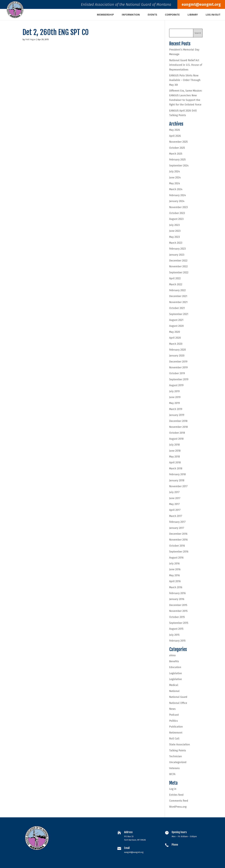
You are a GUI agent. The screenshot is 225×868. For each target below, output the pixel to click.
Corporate (172, 15)
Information (131, 15)
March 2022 (176, 284)
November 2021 (178, 302)
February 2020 (178, 350)
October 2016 (177, 546)
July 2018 (174, 445)
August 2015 (176, 629)
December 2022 (178, 261)
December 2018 (178, 421)
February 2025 (177, 160)
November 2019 (178, 367)
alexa (172, 655)
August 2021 (176, 320)
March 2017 (176, 516)
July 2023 (174, 225)
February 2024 (178, 195)
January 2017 (177, 528)
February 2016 (177, 593)
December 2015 (178, 605)
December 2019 (178, 362)
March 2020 (176, 344)
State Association (180, 744)
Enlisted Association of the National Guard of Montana (126, 5)
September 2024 (179, 166)
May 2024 (175, 183)
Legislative (175, 673)
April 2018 (175, 462)
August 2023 (176, 219)
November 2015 (178, 611)
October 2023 (177, 213)
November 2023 (178, 207)
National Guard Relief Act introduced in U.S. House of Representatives (186, 65)
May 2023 (174, 237)
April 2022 (175, 278)
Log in (173, 789)
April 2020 (175, 338)
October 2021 (177, 308)
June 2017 (175, 498)
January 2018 (177, 480)
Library (193, 15)
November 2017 (178, 486)
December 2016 (178, 534)
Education (175, 667)
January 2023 (177, 255)
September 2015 (179, 623)
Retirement (176, 733)
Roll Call (174, 739)
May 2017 (174, 504)
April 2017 (175, 510)
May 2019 (174, 403)
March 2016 (176, 587)
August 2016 (176, 558)
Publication (176, 727)
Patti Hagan (30, 40)
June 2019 (175, 397)
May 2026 (175, 130)
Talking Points (178, 750)
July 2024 (174, 171)
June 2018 (175, 451)
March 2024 (176, 189)
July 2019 (174, 391)
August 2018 (176, 439)
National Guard (178, 697)
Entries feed (176, 795)
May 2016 (174, 575)
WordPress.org (178, 807)
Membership (105, 15)
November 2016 (178, 540)
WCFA (172, 774)
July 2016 (174, 564)
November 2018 (178, 427)
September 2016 (179, 552)
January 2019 (177, 415)
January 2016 (177, 599)
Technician (175, 756)
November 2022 (178, 266)
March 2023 (176, 243)
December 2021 (178, 296)
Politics (173, 721)
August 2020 (176, 326)
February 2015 (177, 641)
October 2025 (177, 148)
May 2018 (174, 457)
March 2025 (176, 154)
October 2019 (177, 373)
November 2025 (178, 142)
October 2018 (177, 433)
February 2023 (177, 249)
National (174, 691)
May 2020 (175, 332)
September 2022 (179, 272)
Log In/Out (213, 15)
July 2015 (174, 635)
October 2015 (177, 617)
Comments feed (179, 801)
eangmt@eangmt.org (201, 4)
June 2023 (175, 231)
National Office (178, 703)
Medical (174, 685)
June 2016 (175, 569)
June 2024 (175, 178)
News (172, 709)
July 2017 (174, 492)
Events (152, 15)
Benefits (174, 661)
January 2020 (177, 356)
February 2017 (177, 522)
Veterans (174, 768)
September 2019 (179, 379)
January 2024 (177, 201)
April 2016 (175, 581)
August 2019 (176, 385)
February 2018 (177, 474)
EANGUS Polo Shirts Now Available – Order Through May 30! (185, 80)
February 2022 (177, 290)
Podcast (174, 715)
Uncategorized (178, 762)
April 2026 (175, 136)
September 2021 (179, 314)
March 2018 (176, 469)
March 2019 (176, 409)
